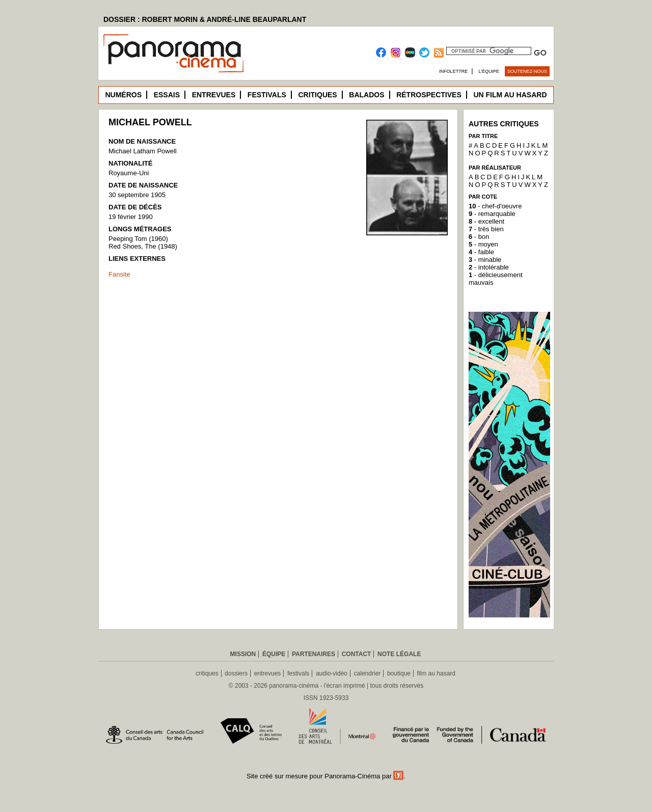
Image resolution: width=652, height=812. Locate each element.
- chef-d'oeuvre (495, 206)
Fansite (119, 274)
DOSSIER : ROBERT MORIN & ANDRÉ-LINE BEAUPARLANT (205, 19)
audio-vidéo (332, 673)
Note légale (399, 654)
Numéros (123, 95)
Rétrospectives (429, 95)
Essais (167, 95)
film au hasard (436, 673)
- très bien (486, 229)
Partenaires (314, 654)
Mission (243, 654)
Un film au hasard (510, 95)
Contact (357, 654)
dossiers (236, 673)
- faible (481, 252)
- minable (485, 260)
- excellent (486, 221)
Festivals (267, 95)
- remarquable (492, 214)
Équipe (274, 654)
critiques (207, 673)
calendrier (368, 673)
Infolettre (453, 71)
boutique (399, 673)
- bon (479, 237)
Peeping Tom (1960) (138, 239)
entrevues (268, 673)
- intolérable (489, 267)
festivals (298, 673)
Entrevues (214, 95)
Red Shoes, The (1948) (143, 246)
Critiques (317, 95)
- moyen (483, 244)
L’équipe (489, 71)
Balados (366, 95)
